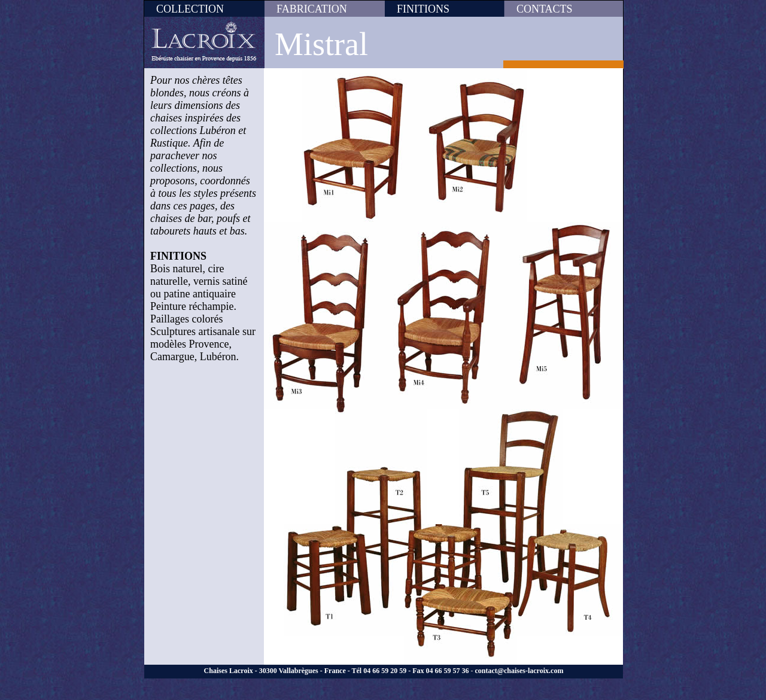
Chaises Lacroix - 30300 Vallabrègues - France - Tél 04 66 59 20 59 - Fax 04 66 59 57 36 (337, 671)
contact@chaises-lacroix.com (519, 671)
